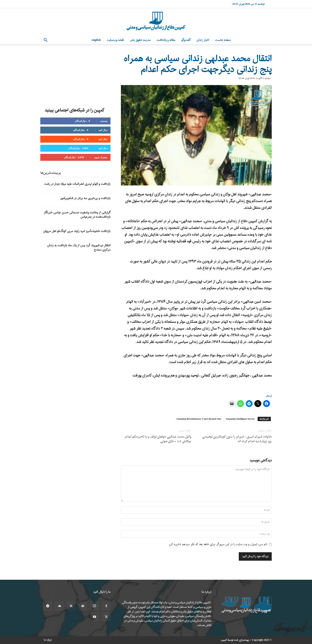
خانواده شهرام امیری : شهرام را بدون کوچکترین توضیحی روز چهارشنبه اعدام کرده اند (237, 439)
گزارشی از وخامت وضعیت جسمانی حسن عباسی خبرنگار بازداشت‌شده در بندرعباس (77, 215)
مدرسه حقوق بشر (140, 40)
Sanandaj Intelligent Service (240, 419)
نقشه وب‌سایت (115, 40)
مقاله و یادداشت (166, 40)
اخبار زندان (203, 40)
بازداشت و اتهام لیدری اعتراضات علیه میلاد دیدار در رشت (77, 184)
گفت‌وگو (186, 40)
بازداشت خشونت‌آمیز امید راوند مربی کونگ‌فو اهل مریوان (77, 231)
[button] (45, 41)
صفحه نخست (223, 40)
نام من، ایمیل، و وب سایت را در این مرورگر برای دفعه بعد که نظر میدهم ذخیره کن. (218, 544)
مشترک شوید (101, 157)
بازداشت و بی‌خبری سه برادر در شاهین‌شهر (85, 198)
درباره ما (48, 640)
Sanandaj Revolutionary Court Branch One (199, 419)
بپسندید (104, 121)
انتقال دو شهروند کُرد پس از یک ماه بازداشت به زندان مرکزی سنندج (79, 248)
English (96, 40)
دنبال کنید (103, 130)
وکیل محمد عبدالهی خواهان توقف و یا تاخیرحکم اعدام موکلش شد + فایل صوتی (158, 439)
